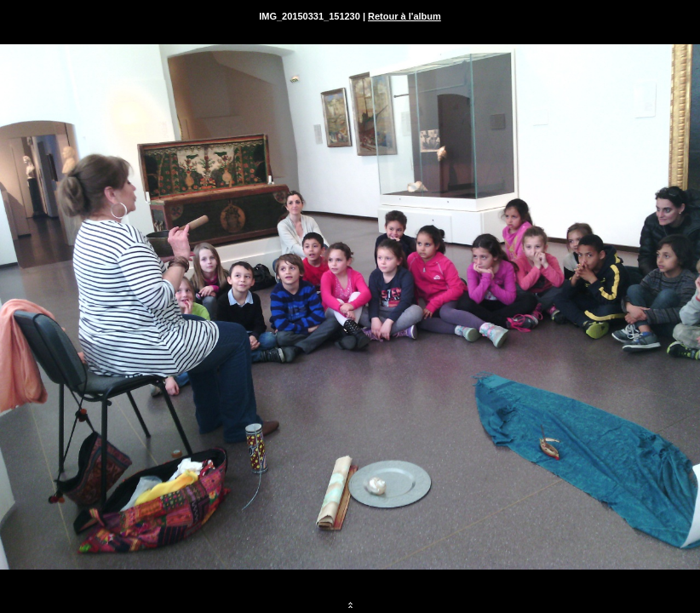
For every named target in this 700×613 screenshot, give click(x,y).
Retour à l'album (405, 16)
